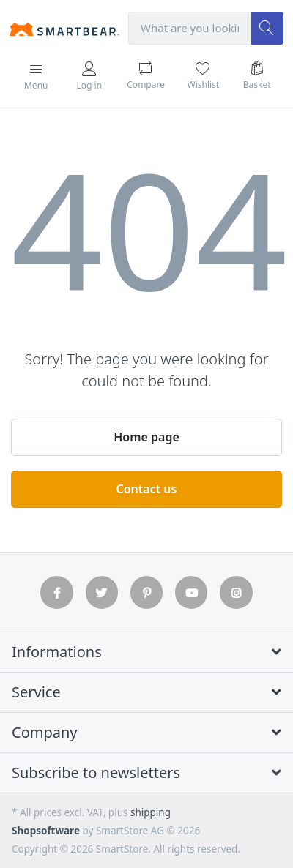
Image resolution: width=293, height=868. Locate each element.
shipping (151, 812)
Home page (146, 437)
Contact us (147, 489)
